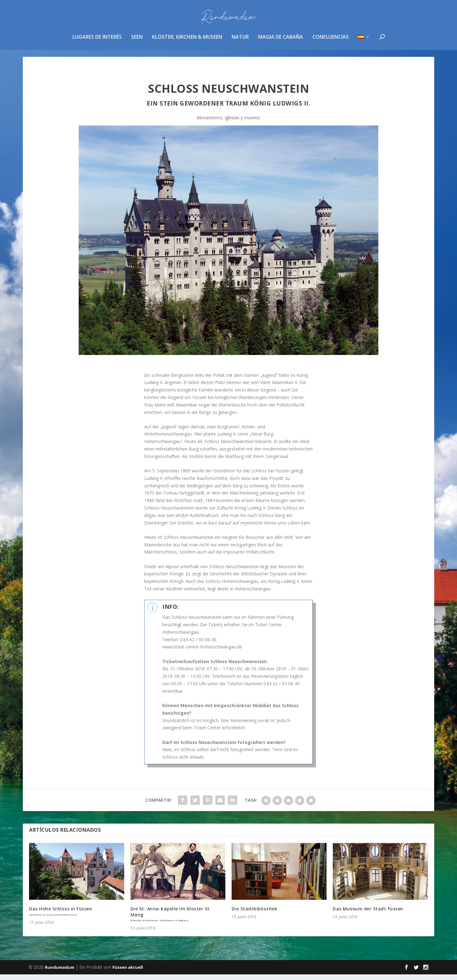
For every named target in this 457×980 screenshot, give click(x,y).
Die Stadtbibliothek (255, 914)
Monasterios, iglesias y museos (228, 123)
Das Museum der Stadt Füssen (368, 914)
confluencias (331, 42)
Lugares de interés (97, 42)
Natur (240, 42)
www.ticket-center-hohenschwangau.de (202, 652)
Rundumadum (60, 973)
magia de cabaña (281, 42)
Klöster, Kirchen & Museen (187, 42)
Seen (137, 42)
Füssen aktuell (128, 973)
